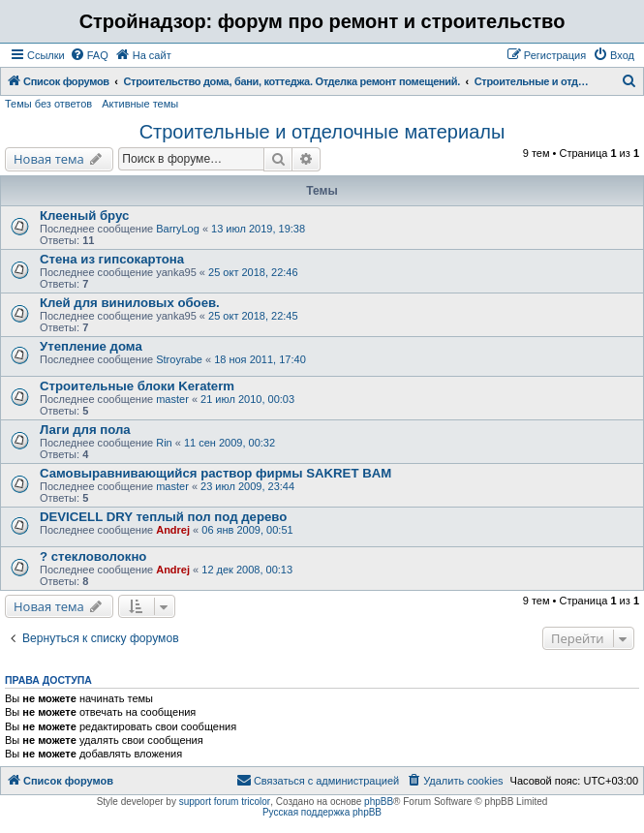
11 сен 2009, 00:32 (230, 443)
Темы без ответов (48, 104)
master (172, 399)
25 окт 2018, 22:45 (253, 316)
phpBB (379, 802)
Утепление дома (91, 346)
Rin (164, 443)
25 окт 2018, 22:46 (253, 272)
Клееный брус (84, 216)
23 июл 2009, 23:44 (247, 486)
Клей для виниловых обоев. (130, 303)
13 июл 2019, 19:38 (258, 229)
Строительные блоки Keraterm (137, 386)
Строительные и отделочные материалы (322, 132)
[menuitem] (89, 55)
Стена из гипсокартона (112, 259)
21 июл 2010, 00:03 (247, 399)
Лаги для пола (85, 430)
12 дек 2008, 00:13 (247, 570)
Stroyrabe (179, 359)
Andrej (173, 530)
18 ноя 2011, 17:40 (260, 359)
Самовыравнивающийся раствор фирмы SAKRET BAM (215, 473)
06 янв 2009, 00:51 (247, 530)
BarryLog (178, 229)
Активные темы (140, 104)
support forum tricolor (225, 802)
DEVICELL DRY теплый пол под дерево (163, 517)
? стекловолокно (93, 556)
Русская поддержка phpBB (322, 812)
